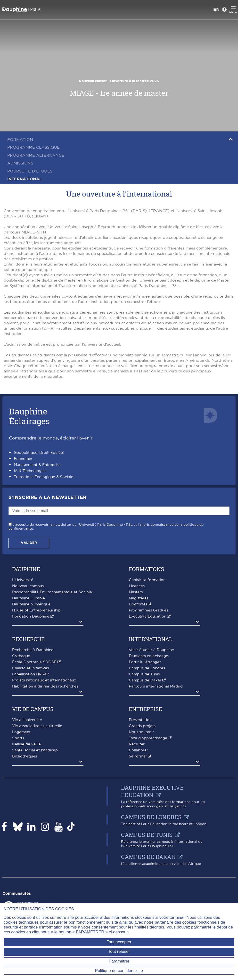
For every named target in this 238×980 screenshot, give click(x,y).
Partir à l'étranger (145, 662)
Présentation (140, 720)
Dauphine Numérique (31, 604)
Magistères (139, 598)
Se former (138, 756)
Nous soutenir (141, 732)
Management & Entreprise (37, 465)
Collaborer (138, 750)
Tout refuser (119, 951)
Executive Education (148, 616)
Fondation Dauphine (31, 616)
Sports (18, 738)
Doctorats (138, 604)
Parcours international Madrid (156, 686)
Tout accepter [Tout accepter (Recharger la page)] (119, 942)
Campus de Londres (147, 668)
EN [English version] (216, 10)
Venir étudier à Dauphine (151, 650)
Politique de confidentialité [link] (119, 971)
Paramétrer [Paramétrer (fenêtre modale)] (119, 961)
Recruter (137, 744)
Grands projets (142, 726)
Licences (137, 586)
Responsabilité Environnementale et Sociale (52, 592)
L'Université (23, 580)
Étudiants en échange (148, 656)
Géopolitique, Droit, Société (39, 453)
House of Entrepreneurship (36, 610)
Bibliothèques (25, 756)
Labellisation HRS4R (31, 674)
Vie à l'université (27, 720)
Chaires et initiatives (30, 668)
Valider (29, 543)
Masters (136, 592)
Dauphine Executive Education (152, 791)
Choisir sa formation (147, 580)
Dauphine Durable (29, 598)
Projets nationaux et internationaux (44, 680)
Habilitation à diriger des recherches (45, 686)
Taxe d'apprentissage (148, 738)
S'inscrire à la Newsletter (47, 498)
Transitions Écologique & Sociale (44, 477)
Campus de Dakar (145, 680)
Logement (21, 732)
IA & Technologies (30, 471)
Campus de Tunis (144, 674)
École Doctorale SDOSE (34, 662)
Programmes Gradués (148, 610)
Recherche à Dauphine (33, 650)
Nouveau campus (28, 586)
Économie (23, 459)
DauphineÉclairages (29, 416)
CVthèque (21, 656)
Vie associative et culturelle (37, 726)
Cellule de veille (26, 744)
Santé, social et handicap (35, 750)
